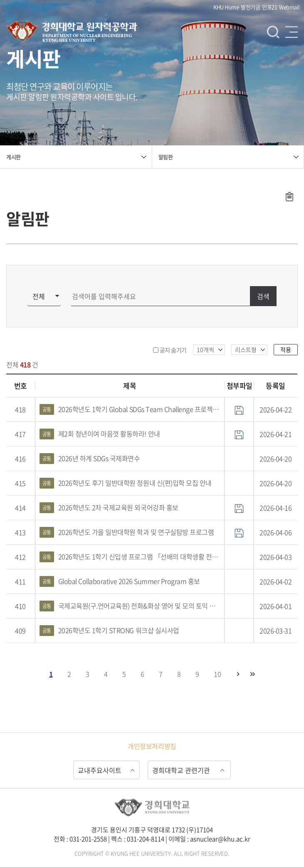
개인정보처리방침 (152, 746)
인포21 (269, 7)
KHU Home (226, 7)
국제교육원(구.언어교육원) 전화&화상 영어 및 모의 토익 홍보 (130, 606)
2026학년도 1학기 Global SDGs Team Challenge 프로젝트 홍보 (130, 409)
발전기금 (250, 7)
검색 (273, 32)
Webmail (289, 7)
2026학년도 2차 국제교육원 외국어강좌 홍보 (109, 508)
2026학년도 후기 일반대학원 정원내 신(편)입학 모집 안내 (126, 483)
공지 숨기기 (173, 350)
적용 (286, 349)
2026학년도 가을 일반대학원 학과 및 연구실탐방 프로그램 (127, 532)
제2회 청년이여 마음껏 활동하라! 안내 (100, 434)
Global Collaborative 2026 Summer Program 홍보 (120, 581)
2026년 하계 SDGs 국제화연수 (90, 459)
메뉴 (292, 32)
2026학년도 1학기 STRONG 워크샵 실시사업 (109, 631)
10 (217, 674)
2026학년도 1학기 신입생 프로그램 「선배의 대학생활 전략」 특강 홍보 (130, 557)
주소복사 (289, 197)
